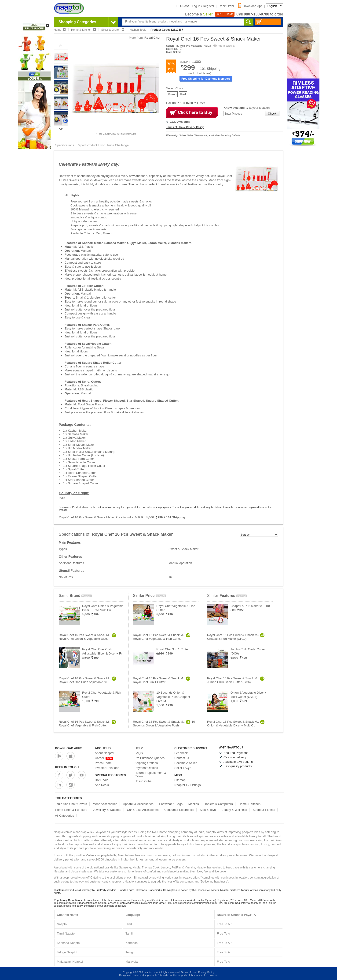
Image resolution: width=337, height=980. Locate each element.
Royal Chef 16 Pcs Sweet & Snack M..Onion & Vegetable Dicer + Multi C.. (236, 724)
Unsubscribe (143, 781)
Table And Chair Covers (71, 804)
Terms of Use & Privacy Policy (185, 127)
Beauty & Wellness (234, 810)
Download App (250, 6)
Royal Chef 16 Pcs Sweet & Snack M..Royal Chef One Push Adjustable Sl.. (87, 680)
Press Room (103, 763)
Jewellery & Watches (107, 810)
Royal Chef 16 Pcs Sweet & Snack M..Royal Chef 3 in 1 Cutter (162, 680)
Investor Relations (107, 768)
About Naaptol (104, 753)
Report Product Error (91, 145)
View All (87, 596)
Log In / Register (203, 6)
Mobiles (194, 804)
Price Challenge (118, 145)
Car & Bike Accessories (143, 810)
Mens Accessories (105, 804)
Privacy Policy (206, 972)
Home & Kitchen (249, 804)
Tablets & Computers (219, 804)
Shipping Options (146, 763)
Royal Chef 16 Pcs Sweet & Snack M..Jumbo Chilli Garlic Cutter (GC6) (236, 680)
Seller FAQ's (183, 768)
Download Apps (69, 748)
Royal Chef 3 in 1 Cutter (173, 649)
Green (172, 94)
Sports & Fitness (264, 810)
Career (104, 758)
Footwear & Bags (171, 804)
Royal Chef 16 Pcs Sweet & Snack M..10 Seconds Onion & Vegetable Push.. (164, 724)
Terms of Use (189, 972)
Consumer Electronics (179, 810)
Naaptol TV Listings (188, 785)
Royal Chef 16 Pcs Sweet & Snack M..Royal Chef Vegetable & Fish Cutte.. (87, 724)
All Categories (64, 816)
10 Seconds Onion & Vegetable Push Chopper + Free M (175, 697)
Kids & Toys (208, 810)
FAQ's (139, 753)
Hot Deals (101, 780)
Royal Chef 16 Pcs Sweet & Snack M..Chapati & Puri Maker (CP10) (236, 637)
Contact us (182, 758)
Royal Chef (152, 38)
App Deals (102, 785)
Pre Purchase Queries (150, 758)
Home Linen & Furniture (71, 810)
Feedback (181, 753)
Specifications (65, 145)
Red (183, 94)
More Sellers (174, 52)
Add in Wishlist (224, 46)
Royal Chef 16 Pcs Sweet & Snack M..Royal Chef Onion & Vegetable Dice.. (87, 637)
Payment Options (146, 768)
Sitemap (180, 780)
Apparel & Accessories (138, 804)
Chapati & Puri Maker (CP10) (250, 606)
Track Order (226, 6)
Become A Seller (185, 763)
